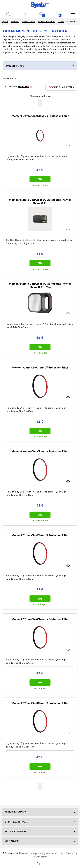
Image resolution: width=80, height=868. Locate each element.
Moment (15, 21)
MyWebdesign (40, 857)
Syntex (5, 21)
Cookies (59, 853)
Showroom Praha (16, 831)
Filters (61, 21)
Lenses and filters (47, 21)
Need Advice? (12, 841)
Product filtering (15, 66)
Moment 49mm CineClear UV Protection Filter (40, 451)
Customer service (15, 812)
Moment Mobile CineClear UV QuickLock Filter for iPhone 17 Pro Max (40, 285)
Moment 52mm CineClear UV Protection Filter (40, 535)
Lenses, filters (29, 21)
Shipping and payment (17, 822)
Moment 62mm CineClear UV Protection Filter (40, 116)
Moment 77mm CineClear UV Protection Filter (40, 367)
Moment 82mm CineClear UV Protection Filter (40, 619)
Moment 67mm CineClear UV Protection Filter (40, 703)
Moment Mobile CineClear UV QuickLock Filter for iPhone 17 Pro (40, 201)
